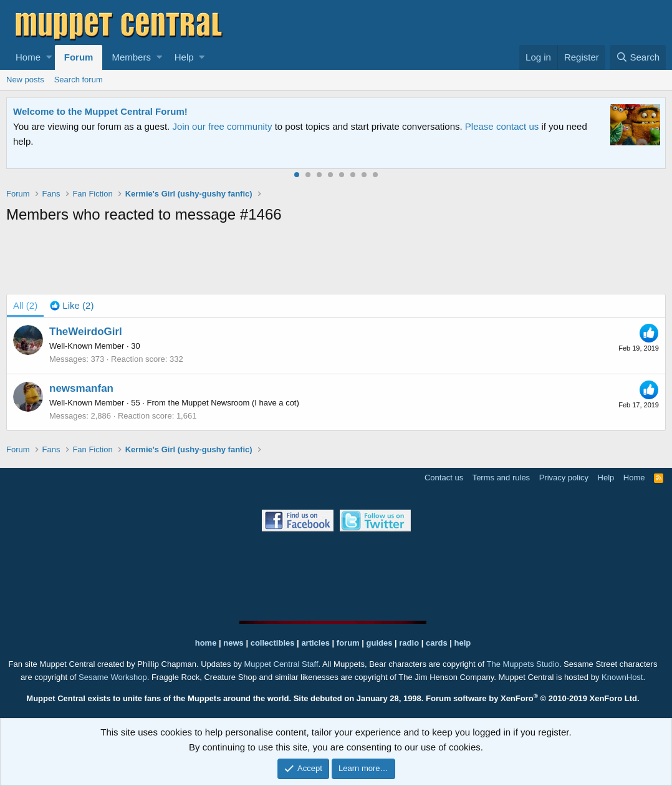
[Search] (638, 57)
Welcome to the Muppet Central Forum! (100, 111)
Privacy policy (564, 478)
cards (437, 643)
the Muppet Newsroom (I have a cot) (234, 403)
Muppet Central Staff (281, 664)
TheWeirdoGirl (86, 332)
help (463, 643)
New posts (25, 80)
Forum (79, 57)
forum (348, 643)
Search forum (79, 80)
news (233, 643)
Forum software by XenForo (533, 698)
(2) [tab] (25, 305)
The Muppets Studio (523, 664)
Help (184, 57)
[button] (49, 57)
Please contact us (502, 126)
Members (131, 57)
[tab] (72, 306)
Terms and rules (501, 478)
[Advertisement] (336, 261)
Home (28, 57)
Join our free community (222, 126)
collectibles (273, 643)
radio (409, 643)
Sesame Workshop (113, 677)
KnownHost (622, 677)
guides (380, 643)
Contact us (444, 478)
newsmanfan (81, 388)
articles (316, 643)
